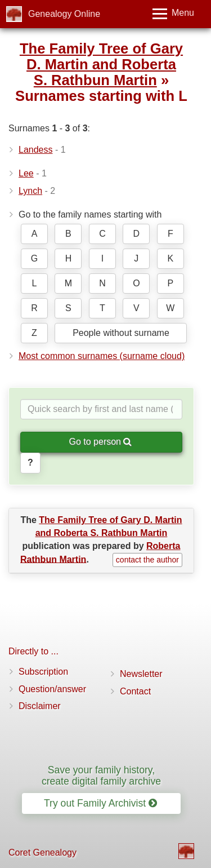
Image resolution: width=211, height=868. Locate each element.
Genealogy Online (64, 14)
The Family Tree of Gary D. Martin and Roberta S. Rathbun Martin (101, 64)
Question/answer (52, 689)
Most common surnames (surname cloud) (102, 356)
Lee (26, 173)
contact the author (147, 560)
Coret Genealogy (42, 852)
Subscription (43, 672)
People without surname (121, 333)
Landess (36, 150)
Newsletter (141, 674)
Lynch (30, 191)
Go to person (101, 442)
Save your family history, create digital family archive (101, 775)
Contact (135, 691)
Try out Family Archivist (100, 803)
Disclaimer (40, 706)
